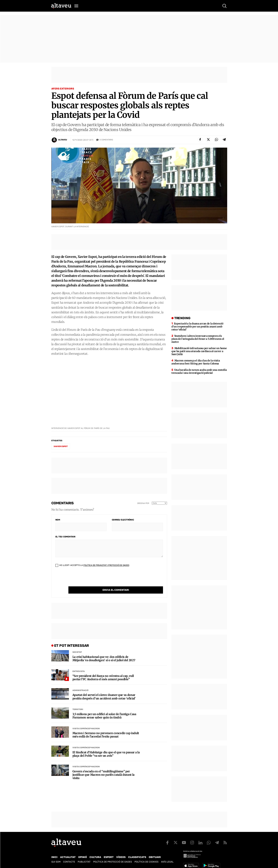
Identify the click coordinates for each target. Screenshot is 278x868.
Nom (58, 520)
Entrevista (79, 664)
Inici (54, 857)
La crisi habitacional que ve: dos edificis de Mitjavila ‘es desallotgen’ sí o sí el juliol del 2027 (104, 651)
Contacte (69, 862)
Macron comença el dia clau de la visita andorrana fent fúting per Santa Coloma (196, 362)
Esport (109, 857)
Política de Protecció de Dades (113, 862)
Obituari (155, 857)
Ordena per (143, 503)
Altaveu (63, 140)
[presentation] (82, 579)
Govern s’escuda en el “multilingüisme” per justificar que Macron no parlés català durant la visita (104, 768)
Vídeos (121, 857)
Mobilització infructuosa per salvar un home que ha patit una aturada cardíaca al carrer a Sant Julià (199, 351)
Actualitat (68, 857)
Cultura (95, 857)
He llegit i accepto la (92, 565)
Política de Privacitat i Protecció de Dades (106, 565)
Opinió (83, 857)
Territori (78, 702)
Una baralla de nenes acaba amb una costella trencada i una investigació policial (199, 371)
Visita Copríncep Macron (86, 721)
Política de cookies (146, 862)
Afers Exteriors (63, 89)
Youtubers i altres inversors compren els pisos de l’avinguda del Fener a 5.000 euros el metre (198, 339)
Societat (77, 645)
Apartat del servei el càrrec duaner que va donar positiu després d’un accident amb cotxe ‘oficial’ (104, 689)
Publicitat (84, 862)
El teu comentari (65, 537)
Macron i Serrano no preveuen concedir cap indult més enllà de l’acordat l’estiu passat (106, 728)
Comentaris (106, 140)
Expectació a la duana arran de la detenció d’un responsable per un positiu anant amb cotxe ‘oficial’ (197, 327)
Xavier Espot (61, 446)
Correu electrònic (123, 520)
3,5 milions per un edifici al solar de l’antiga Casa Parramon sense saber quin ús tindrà (104, 709)
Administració (80, 683)
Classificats (137, 857)
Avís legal (167, 862)
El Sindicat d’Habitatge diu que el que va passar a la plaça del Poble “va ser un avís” (106, 747)
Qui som (56, 862)
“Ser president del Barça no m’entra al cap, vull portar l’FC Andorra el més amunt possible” (103, 670)
